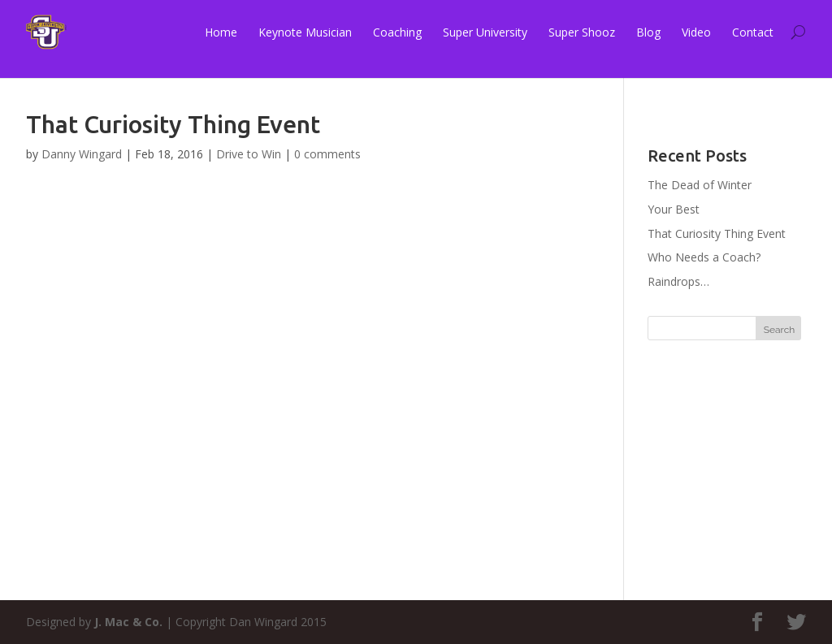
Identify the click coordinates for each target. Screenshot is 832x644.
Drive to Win (249, 154)
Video (696, 32)
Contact (753, 32)
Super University (485, 32)
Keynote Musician (305, 32)
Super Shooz (582, 32)
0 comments (327, 154)
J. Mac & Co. (128, 622)
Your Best (674, 209)
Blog (648, 32)
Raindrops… (678, 281)
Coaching (397, 32)
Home (221, 32)
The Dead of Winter (700, 185)
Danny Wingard (82, 154)
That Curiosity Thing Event (717, 233)
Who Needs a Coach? (704, 257)
